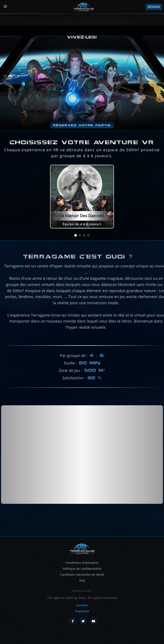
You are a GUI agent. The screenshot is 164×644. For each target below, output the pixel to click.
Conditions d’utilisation (82, 563)
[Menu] (5, 6)
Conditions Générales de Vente (82, 575)
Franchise (82, 611)
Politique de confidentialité (82, 569)
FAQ (82, 580)
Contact (82, 605)
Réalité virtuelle (82, 591)
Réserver (154, 7)
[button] (76, 235)
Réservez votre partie (82, 125)
